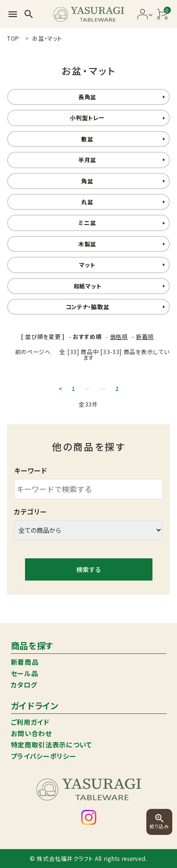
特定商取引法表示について (51, 745)
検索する (89, 569)
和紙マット (88, 286)
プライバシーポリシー (44, 756)
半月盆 (87, 160)
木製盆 (87, 244)
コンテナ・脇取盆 (88, 307)
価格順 (119, 336)
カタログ (24, 685)
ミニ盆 (87, 222)
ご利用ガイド (30, 722)
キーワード (31, 470)
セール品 (25, 673)
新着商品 (25, 662)
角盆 (87, 181)
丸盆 (87, 202)
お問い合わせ (31, 733)
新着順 (145, 336)
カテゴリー (31, 512)
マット (87, 265)
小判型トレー (87, 117)
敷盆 (87, 139)
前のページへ (33, 352)
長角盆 (87, 97)
